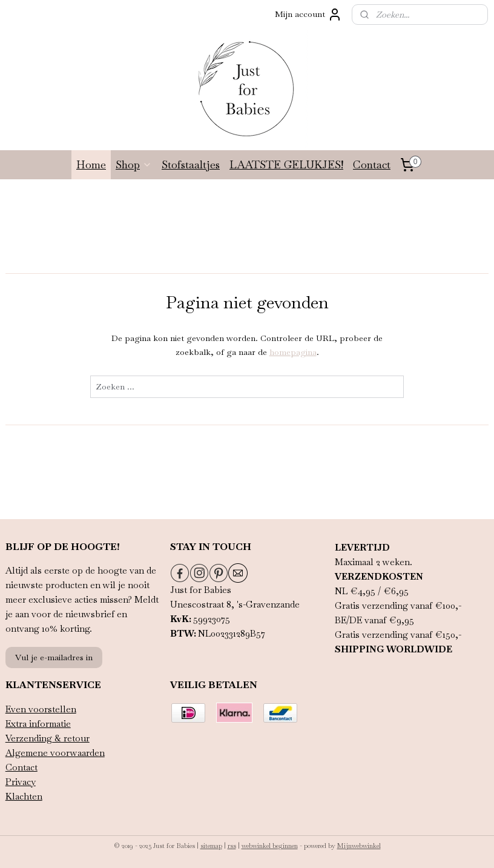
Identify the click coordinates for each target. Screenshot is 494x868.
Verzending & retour (48, 738)
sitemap (211, 846)
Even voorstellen (41, 709)
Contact (372, 164)
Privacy (21, 782)
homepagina (293, 352)
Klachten (24, 796)
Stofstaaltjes (191, 164)
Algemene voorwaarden (55, 753)
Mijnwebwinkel (359, 846)
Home (91, 164)
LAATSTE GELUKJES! (286, 164)
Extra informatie (38, 724)
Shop (134, 164)
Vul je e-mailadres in (54, 657)
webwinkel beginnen (270, 846)
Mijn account (308, 15)
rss (232, 846)
